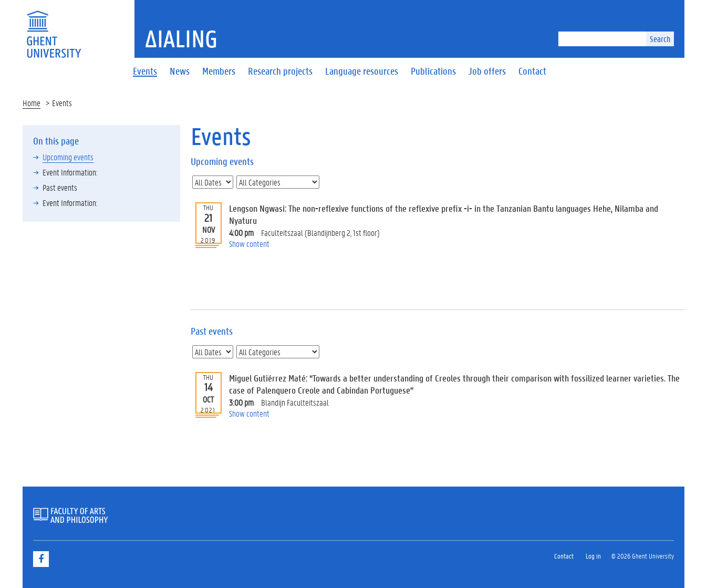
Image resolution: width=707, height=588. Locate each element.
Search (660, 39)
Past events (60, 187)
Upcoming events (68, 157)
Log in (593, 556)
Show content (249, 244)
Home (32, 103)
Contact (564, 556)
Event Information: (70, 172)
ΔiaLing (181, 38)
